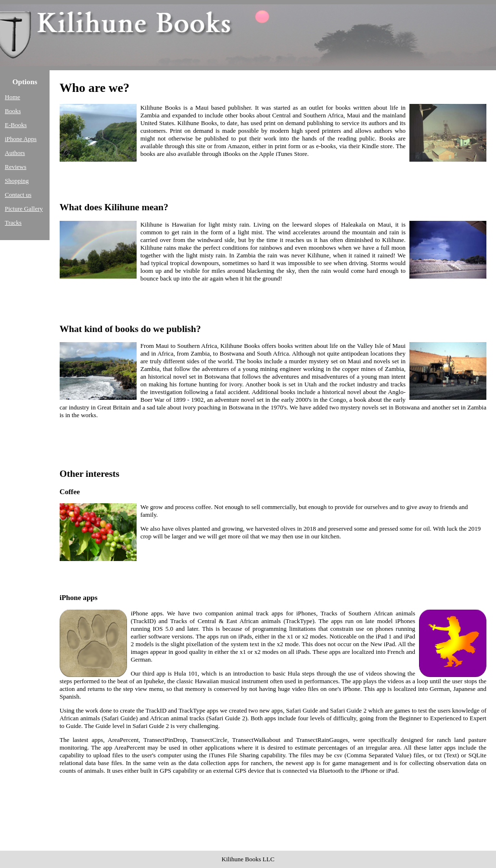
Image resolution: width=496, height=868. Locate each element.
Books (13, 111)
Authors (15, 153)
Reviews (16, 167)
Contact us (18, 195)
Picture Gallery (24, 209)
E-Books (16, 125)
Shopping (17, 181)
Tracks (13, 223)
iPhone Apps (21, 139)
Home (13, 97)
